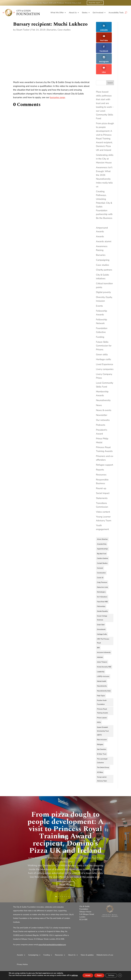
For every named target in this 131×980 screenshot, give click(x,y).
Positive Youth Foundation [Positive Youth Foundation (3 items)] (102, 685)
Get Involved (98, 13)
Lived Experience (105, 347)
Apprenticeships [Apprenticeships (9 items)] (102, 531)
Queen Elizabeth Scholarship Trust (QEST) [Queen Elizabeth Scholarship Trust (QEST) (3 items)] (103, 714)
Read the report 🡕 (95, 3)
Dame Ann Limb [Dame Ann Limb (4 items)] (102, 570)
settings (14, 978)
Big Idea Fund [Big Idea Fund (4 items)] (102, 536)
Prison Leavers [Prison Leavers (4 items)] (102, 700)
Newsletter (102, 398)
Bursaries (52, 30)
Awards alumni (104, 224)
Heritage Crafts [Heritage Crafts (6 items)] (102, 617)
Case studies (64, 30)
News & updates (87, 937)
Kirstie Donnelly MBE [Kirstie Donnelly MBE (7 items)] (104, 649)
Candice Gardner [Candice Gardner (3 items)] (103, 541)
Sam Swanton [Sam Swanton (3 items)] (102, 732)
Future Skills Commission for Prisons (104, 328)
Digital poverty (103, 275)
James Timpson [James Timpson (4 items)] (102, 644)
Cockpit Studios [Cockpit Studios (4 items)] (102, 546)
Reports (100, 452)
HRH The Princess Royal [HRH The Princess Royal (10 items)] (103, 623)
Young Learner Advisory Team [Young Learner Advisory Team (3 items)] (102, 761)
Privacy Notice (22, 947)
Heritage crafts (104, 342)
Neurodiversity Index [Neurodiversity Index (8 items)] (104, 673)
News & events (104, 393)
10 (75, 879)
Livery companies (105, 352)
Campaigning (103, 242)
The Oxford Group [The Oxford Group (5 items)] (103, 750)
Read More (65, 867)
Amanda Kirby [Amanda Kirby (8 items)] (102, 526)
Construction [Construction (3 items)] (101, 555)
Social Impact (103, 476)
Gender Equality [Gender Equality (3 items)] (102, 594)
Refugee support (105, 447)
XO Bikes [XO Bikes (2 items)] (100, 755)
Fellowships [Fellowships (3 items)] (101, 589)
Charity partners (104, 252)
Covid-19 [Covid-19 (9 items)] (100, 560)
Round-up (101, 471)
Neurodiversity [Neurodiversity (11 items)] (102, 668)
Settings (109, 975)
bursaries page (57, 97)
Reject (95, 975)
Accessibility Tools (116, 13)
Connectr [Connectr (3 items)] (100, 550)
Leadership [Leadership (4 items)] (101, 654)
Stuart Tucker (23, 30)
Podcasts (101, 407)
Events (99, 288)
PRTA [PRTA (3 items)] (99, 705)
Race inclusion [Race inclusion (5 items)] (102, 722)
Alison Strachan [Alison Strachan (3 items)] (102, 522)
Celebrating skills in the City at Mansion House (105, 141)
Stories (85, 13)
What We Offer (57, 13)
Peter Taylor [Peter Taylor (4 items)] (101, 678)
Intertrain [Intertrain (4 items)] (100, 640)
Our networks (103, 402)
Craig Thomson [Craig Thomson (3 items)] (102, 565)
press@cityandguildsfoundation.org (52, 927)
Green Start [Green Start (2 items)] (101, 607)
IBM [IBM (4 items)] (98, 630)
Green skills (102, 337)
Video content (103, 494)
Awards (100, 219)
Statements (102, 481)
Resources (101, 457)
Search (110, 65)
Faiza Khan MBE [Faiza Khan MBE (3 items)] (102, 584)
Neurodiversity (103, 383)
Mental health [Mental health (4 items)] (102, 664)
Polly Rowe (35, 840)
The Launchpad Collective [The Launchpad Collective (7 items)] (102, 743)
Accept (82, 975)
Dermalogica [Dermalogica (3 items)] (101, 574)
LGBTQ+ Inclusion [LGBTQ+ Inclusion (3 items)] (103, 659)
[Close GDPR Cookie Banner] (120, 975)
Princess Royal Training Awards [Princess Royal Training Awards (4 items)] (102, 693)
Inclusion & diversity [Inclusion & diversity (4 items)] (104, 635)
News (99, 388)
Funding (100, 319)
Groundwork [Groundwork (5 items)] (101, 612)
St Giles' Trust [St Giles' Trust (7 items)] (102, 736)
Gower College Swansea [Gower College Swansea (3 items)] (102, 600)
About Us (73, 13)
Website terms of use (105, 937)
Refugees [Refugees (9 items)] (100, 727)
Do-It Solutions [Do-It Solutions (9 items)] (102, 579)
